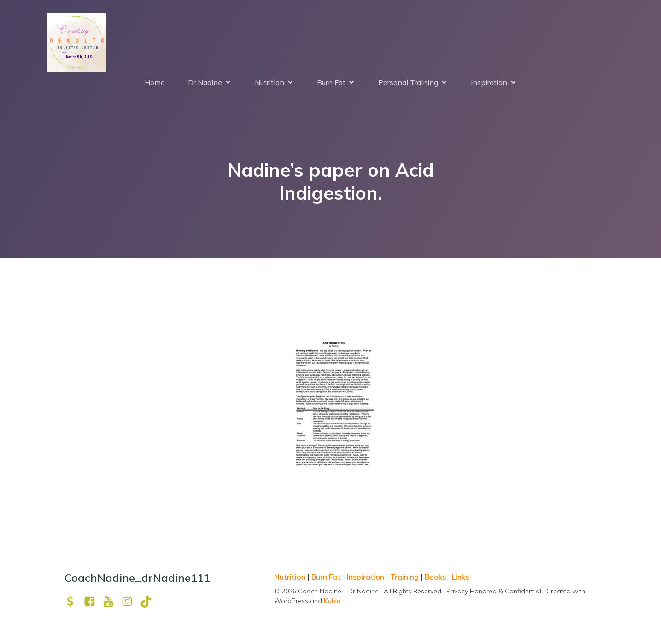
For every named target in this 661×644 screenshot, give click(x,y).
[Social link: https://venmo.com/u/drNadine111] (74, 603)
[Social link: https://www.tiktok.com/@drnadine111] (149, 603)
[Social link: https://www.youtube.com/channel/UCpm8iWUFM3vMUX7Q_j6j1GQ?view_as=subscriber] (112, 603)
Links (460, 579)
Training (404, 579)
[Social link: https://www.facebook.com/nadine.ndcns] (93, 603)
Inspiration (366, 579)
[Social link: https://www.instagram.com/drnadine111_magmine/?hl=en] (131, 603)
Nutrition (291, 579)
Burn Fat (327, 579)
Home (155, 83)
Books (435, 579)
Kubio (332, 603)
